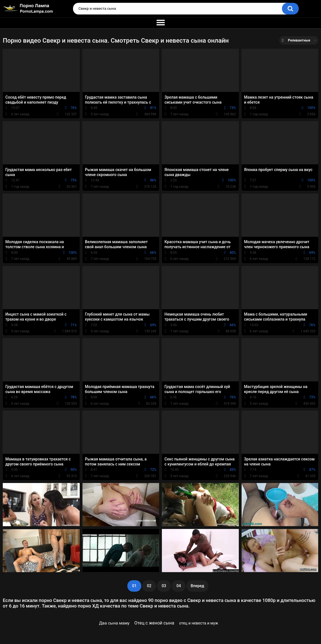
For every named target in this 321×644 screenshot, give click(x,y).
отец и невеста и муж (199, 623)
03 (164, 586)
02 (149, 586)
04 (179, 586)
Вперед (197, 586)
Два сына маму (114, 623)
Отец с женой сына (154, 623)
